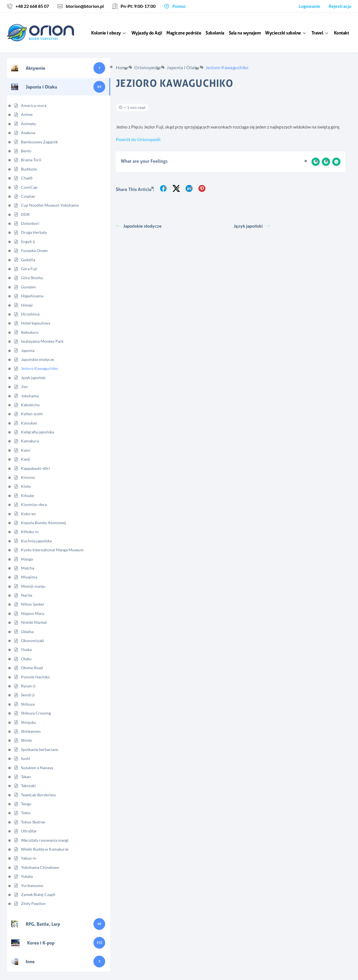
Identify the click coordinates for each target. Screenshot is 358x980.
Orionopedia (147, 67)
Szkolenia (215, 33)
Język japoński (252, 226)
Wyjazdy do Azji (147, 33)
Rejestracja (340, 6)
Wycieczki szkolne (283, 33)
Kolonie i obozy (106, 33)
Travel (317, 33)
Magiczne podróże (184, 33)
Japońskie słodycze (139, 226)
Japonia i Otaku (183, 67)
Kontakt (341, 33)
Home (122, 67)
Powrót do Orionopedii (138, 139)
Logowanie (309, 6)
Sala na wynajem (245, 33)
